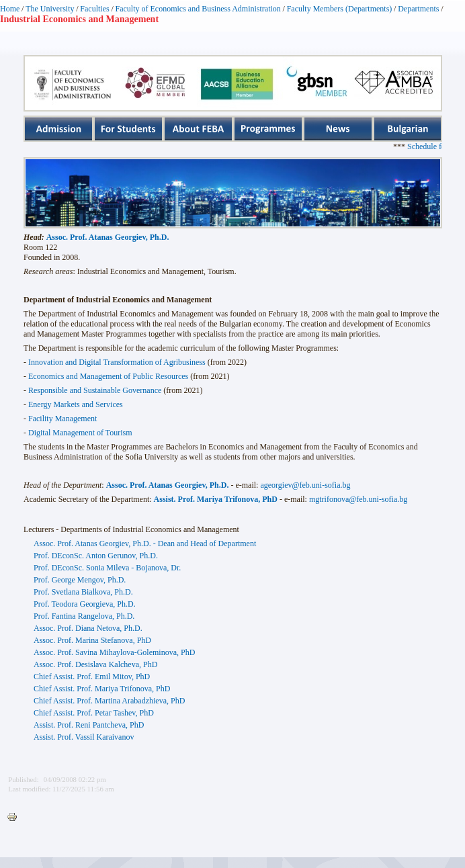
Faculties (94, 9)
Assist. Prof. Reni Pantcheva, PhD (89, 725)
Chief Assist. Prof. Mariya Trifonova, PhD (102, 689)
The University (50, 9)
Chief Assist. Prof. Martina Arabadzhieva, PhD (109, 701)
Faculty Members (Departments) (340, 9)
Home (10, 9)
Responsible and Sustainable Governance (95, 390)
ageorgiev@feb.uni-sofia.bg (305, 485)
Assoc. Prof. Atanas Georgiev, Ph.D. (108, 237)
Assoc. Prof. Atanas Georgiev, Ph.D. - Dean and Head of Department (145, 544)
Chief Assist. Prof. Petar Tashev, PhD (94, 713)
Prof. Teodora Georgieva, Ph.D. (85, 604)
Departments (418, 9)
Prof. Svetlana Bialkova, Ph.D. (83, 592)
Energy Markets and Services (76, 404)
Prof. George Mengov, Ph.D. (80, 580)
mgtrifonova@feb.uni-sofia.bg (358, 499)
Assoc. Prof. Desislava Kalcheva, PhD (95, 664)
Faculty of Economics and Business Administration (198, 9)
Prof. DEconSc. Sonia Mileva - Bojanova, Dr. (107, 568)
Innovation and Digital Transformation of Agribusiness (117, 362)
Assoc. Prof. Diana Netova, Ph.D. (88, 628)
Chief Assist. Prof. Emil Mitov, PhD (92, 677)
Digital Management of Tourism (80, 433)
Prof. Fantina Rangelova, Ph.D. (84, 616)
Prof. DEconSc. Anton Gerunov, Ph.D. (96, 556)
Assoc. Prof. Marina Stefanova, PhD (92, 640)
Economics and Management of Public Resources (108, 376)
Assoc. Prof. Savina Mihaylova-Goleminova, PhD (114, 652)
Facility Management (62, 419)
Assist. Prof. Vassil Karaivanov (84, 737)
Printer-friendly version (15, 818)
